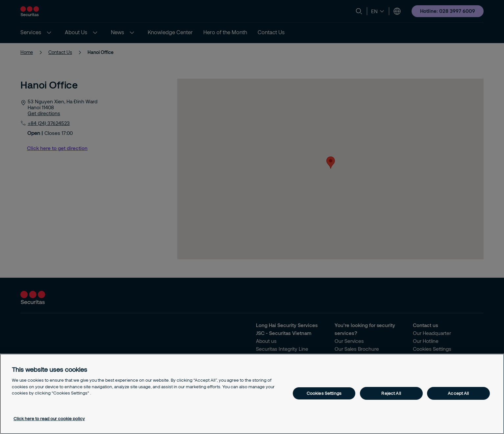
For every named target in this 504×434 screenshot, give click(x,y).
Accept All (458, 393)
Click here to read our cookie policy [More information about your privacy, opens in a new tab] (49, 419)
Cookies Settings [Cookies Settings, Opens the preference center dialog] (324, 393)
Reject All (391, 393)
